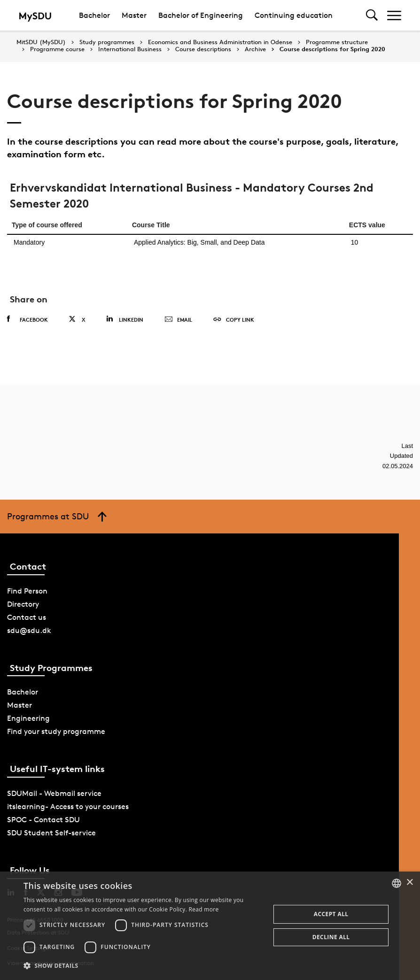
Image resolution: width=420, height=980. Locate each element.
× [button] (409, 883)
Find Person (27, 591)
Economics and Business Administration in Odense (220, 42)
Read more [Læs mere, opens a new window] (204, 909)
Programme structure (337, 42)
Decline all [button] (331, 937)
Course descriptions (203, 49)
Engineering (28, 718)
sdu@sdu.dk (29, 630)
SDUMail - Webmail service (54, 793)
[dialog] (210, 926)
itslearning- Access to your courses (68, 806)
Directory (23, 604)
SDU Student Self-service (51, 833)
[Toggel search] (372, 15)
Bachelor (94, 15)
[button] (143, 966)
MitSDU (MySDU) (41, 42)
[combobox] (397, 883)
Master (134, 15)
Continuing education (294, 15)
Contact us (27, 617)
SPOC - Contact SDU (43, 820)
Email (178, 320)
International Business (130, 49)
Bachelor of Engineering (201, 15)
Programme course (57, 49)
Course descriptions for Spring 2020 (332, 49)
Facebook (27, 319)
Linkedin (125, 319)
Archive (255, 49)
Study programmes (107, 42)
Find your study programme (56, 731)
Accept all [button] (331, 914)
